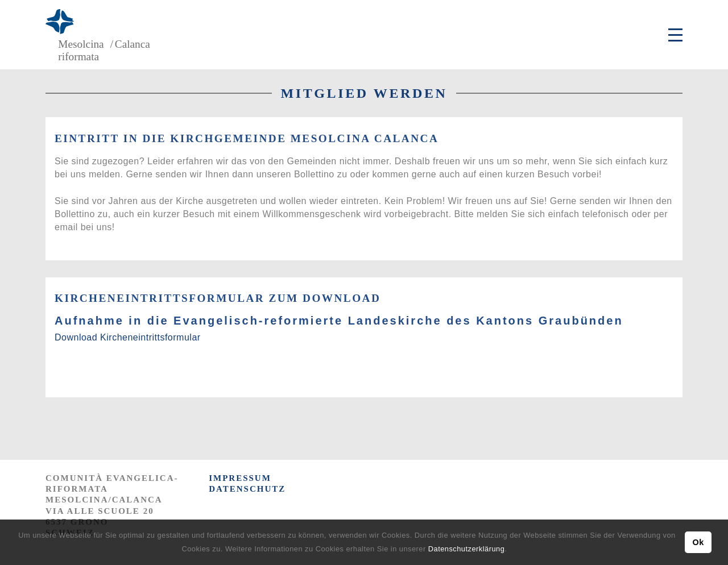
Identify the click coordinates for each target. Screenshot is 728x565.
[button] (510, 550)
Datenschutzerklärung (466, 549)
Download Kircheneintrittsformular (128, 337)
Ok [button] (698, 542)
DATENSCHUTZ (247, 489)
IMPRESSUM (240, 478)
